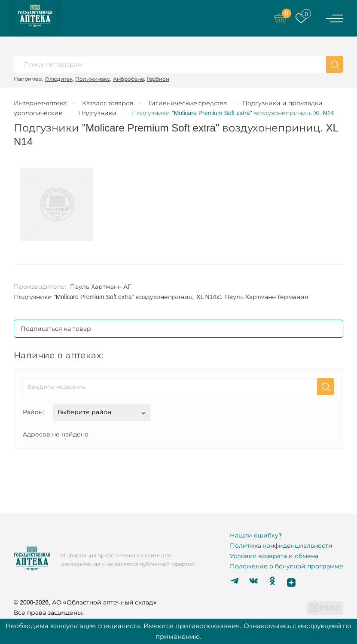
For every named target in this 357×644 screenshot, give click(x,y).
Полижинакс (93, 79)
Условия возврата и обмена (274, 556)
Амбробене (128, 79)
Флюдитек (59, 79)
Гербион (158, 79)
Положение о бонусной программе (287, 566)
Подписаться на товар (56, 329)
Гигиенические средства (188, 103)
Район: (34, 412)
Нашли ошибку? (256, 535)
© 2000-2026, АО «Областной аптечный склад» (85, 602)
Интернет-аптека (40, 103)
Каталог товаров (108, 103)
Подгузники (97, 113)
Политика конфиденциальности (281, 546)
